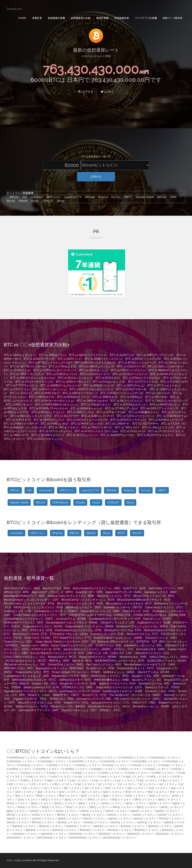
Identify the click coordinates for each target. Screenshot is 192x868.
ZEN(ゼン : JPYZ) (110, 710)
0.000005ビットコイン (52, 761)
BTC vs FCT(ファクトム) (143, 382)
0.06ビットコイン (159, 777)
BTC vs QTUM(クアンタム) (121, 408)
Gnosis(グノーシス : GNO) (161, 638)
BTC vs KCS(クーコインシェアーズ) (122, 393)
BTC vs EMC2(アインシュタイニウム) (33, 378)
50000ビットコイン (65, 830)
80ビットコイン (46, 796)
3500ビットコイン (69, 818)
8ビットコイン (73, 788)
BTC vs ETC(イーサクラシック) (34, 382)
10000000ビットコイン (52, 838)
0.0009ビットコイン (103, 769)
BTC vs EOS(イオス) (108, 378)
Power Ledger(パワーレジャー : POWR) (76, 672)
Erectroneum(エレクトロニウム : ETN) (78, 630)
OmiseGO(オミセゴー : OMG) (66, 664)
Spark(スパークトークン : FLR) (117, 684)
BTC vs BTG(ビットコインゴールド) (50, 363)
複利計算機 (102, 18)
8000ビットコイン (44, 822)
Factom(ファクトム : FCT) (142, 634)
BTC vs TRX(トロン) (127, 427)
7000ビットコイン (18, 822)
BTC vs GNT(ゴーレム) (131, 386)
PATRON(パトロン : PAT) (18, 668)
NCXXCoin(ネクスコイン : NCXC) (26, 661)
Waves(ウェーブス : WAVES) (68, 706)
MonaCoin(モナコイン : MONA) (98, 657)
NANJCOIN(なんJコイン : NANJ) (169, 657)
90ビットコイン (91, 796)
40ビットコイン (69, 792)
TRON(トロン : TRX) (61, 699)
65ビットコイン (157, 792)
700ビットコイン (76, 807)
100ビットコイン (136, 796)
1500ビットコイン (166, 811)
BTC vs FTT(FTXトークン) (22, 386)
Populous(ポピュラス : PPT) (32, 672)
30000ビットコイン (132, 826)
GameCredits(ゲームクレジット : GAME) (118, 638)
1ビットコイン (107, 784)
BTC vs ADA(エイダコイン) (20, 355)
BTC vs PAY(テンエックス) (87, 424)
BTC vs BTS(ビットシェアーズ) (137, 363)
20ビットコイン (158, 788)
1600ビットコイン (18, 815)
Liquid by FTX (72, 197)
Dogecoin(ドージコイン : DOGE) (43, 626)
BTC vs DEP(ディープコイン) (128, 370)
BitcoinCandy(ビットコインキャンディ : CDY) (31, 600)
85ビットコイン (69, 796)
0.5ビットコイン (170, 780)
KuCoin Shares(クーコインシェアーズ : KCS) (57, 653)
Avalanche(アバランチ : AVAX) (123, 592)
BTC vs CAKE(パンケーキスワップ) (167, 401)
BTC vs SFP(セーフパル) (111, 412)
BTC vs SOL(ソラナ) (66, 416)
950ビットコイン (17, 811)
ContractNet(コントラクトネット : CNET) (28, 619)
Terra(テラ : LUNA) (39, 695)
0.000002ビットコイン (133, 757)
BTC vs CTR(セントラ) (63, 366)
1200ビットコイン (91, 811)
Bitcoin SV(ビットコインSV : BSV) (154, 596)
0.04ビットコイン (110, 777)
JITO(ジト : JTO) (123, 649)
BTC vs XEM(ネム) (131, 397)
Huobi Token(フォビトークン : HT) (72, 645)
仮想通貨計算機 (56, 18)
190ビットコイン (168, 799)
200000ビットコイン (82, 834)
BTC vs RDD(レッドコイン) (48, 412)
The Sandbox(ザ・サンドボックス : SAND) (135, 695)
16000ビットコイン (51, 826)
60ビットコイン (135, 792)
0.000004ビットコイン (21, 761)
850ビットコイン (147, 807)
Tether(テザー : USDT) (66, 695)
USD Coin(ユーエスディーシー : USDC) (137, 699)
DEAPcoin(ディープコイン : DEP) (23, 623)
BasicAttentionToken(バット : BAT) (24, 596)
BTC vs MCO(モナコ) (42, 397)
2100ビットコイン (144, 815)
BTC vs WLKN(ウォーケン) (48, 435)
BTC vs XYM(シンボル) (55, 424)
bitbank (22, 201)
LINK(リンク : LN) (97, 653)
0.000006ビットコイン (83, 761)
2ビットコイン (127, 784)
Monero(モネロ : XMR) (133, 657)
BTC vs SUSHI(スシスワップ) (166, 420)
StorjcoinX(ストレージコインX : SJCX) (119, 687)
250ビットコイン (41, 803)
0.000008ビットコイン (146, 761)
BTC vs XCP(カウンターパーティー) (55, 370)
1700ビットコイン (43, 815)
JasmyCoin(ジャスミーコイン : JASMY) (87, 649)
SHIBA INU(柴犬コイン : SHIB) (111, 680)
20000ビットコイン (78, 826)
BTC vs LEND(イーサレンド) (73, 382)
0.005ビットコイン (84, 773)
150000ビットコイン (54, 834)
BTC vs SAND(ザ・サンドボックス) (25, 427)
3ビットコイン (148, 784)
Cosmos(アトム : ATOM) (71, 619)
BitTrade (89, 197)
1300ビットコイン (116, 811)
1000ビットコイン (41, 811)
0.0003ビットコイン (115, 765)
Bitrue (59, 201)
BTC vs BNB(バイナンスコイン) (104, 359)
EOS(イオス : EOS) (41, 630)
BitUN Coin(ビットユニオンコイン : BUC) (38, 607)
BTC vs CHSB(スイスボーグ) (21, 424)
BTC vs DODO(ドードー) (95, 374)
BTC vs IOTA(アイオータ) (131, 389)
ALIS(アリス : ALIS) (134, 588)
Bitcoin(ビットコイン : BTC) (114, 596)
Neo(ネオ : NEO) (82, 661)
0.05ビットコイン (134, 777)
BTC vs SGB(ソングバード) (98, 416)
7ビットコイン (52, 788)
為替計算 (37, 18)
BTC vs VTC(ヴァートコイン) (166, 431)
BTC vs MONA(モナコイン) (74, 397)
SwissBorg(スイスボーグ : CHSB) (122, 691)
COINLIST (47, 201)
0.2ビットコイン (102, 780)
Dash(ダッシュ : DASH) (157, 619)
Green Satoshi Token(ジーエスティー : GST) (62, 642)
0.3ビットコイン (125, 780)
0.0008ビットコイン (75, 769)
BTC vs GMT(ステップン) (49, 420)
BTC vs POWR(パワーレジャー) (49, 408)
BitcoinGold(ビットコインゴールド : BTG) (29, 604)
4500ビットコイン (120, 818)
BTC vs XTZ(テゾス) (174, 424)
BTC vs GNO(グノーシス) (99, 386)
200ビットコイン (17, 803)
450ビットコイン (136, 803)
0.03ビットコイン (85, 777)
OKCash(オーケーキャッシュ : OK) (24, 664)
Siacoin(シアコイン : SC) (146, 680)
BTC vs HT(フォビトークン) (164, 386)
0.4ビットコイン (148, 780)
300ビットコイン (65, 803)
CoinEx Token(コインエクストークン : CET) (39, 615)
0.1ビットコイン (79, 780)
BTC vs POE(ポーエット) (96, 405)
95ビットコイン (113, 796)
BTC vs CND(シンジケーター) (166, 366)
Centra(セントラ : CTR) (18, 611)
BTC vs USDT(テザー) (145, 424)
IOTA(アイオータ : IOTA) (46, 649)
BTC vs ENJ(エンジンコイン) (75, 378)
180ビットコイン (145, 799)
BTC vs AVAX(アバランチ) (39, 359)
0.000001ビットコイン (102, 757)
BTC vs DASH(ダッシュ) (94, 370)
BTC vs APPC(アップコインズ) (155, 355)
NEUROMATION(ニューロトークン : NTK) (120, 661)
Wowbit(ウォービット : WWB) (151, 706)
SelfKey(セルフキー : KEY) (75, 680)
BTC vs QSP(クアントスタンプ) (159, 408)
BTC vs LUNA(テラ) (118, 424)
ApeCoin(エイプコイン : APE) (166, 588)
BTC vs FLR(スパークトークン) (135, 416)
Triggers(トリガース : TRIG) (30, 699)
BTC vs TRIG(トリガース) (97, 427)
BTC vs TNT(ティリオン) (64, 427)
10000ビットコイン (96, 822)
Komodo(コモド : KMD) (151, 649)
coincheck (36, 197)
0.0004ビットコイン (143, 765)
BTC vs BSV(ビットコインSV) (143, 359)
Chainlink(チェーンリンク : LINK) (100, 611)
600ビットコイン (28, 807)
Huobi (34, 201)
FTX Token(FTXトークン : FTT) (72, 638)
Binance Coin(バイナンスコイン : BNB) (71, 596)
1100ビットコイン (66, 811)
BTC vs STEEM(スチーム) (172, 416)
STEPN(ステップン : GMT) (78, 687)
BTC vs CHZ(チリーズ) (131, 366)
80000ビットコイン (147, 830)
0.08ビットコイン (31, 780)
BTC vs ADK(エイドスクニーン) (88, 355)
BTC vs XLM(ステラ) (18, 420)
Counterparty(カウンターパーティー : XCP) (115, 619)
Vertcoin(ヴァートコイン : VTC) (110, 703)
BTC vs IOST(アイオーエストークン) (92, 389)
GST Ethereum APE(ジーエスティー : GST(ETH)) (120, 642)
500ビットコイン (160, 803)
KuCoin (115, 197)
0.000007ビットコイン (115, 761)
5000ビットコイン (145, 818)
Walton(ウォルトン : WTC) (32, 706)
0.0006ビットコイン (19, 769)
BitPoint (161, 197)
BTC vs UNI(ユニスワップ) (158, 427)
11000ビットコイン (122, 822)
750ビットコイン (100, 807)
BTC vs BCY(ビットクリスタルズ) (95, 363)
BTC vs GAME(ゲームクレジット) (61, 386)
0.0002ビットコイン (87, 765)
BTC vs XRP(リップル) (80, 412)
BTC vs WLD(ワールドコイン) (155, 435)
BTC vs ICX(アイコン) (17, 389)
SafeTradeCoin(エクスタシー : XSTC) (34, 680)
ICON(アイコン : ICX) (108, 645)
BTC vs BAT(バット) (70, 359)
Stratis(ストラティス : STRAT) (162, 687)
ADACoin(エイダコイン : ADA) (22, 588)
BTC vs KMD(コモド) (47, 393)
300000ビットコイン (140, 834)
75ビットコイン (24, 796)
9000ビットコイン (69, 822)
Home (22, 18)
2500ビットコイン (18, 818)
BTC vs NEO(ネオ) (156, 397)
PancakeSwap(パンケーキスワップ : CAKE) (150, 664)
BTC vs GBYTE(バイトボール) (28, 366)
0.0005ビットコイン (171, 765)
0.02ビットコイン (61, 777)
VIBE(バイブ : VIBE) (144, 703)
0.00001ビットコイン (31, 765)
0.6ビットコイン (17, 784)
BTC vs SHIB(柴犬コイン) (144, 412)
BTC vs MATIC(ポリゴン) (165, 405)
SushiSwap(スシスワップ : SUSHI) (80, 691)
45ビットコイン (91, 792)
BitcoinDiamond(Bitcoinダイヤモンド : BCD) (144, 600)
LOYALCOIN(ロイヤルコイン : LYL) (24, 657)
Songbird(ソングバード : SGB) (78, 684)
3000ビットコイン (43, 818)
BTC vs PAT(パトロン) (19, 405)
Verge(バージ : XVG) (76, 703)
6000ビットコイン (171, 818)
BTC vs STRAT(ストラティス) (128, 420)
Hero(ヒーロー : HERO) (35, 645)
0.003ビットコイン (32, 773)
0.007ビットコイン (137, 773)
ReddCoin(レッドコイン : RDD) (110, 676)
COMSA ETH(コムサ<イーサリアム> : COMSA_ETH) (99, 615)
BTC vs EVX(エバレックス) (109, 382)
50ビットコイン (113, 792)
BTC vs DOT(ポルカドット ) (130, 405)
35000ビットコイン (160, 826)
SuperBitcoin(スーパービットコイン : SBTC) (30, 691)
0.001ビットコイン (130, 769)
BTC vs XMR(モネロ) (105, 397)
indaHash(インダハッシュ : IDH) (143, 645)
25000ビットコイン (105, 826)
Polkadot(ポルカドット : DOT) (136, 668)
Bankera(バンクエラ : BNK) (160, 592)
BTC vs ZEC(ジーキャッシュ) (45, 439)
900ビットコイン (171, 807)
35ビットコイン (47, 792)
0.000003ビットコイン (164, 757)
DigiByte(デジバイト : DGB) (154, 623)
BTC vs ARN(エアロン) (53, 355)
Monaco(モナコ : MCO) (62, 657)
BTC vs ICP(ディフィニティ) (27, 374)
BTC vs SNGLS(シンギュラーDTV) (31, 416)
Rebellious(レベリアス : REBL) (70, 676)
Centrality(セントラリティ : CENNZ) (56, 611)
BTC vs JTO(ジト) (21, 393)
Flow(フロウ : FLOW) (37, 638)
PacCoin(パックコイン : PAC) (104, 664)
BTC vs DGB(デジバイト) (62, 374)
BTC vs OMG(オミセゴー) (92, 401)
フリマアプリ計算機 (146, 18)
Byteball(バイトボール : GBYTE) (123, 607)
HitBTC (127, 197)
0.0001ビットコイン (59, 765)
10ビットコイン (115, 788)
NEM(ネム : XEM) (59, 661)
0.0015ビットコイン (157, 769)
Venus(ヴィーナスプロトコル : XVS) (39, 703)
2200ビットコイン (169, 815)
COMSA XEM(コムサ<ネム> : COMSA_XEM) (159, 615)
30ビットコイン (25, 792)
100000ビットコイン (25, 834)
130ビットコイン (28, 799)
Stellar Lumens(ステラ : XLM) (41, 687)
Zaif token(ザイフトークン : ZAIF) (38, 710)
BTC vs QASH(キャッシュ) (86, 408)
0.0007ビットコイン (47, 769)
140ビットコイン (51, 799)
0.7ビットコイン (39, 784)
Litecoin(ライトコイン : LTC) (152, 653)
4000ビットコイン (94, 818)
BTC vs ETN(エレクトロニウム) (142, 378)
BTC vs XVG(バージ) (133, 431)
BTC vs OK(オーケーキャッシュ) (54, 401)
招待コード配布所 (173, 18)
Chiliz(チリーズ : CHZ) (136, 611)
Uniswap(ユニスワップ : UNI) (94, 699)
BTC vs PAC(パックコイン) (127, 401)
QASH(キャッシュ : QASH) (119, 672)
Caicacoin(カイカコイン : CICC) (164, 607)
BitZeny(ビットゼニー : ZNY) (83, 607)
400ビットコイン (112, 803)
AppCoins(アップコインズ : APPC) (52, 592)
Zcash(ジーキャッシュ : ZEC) (79, 710)
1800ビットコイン (68, 815)
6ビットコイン (32, 788)
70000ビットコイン (119, 830)
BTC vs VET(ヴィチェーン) (56, 431)
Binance (102, 197)
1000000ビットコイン (20, 838)
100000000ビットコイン (85, 838)
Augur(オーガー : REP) (89, 592)
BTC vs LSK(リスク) (158, 393)
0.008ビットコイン (163, 773)
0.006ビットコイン (111, 773)
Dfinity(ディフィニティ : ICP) (117, 623)
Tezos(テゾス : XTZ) (94, 695)
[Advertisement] (96, 126)
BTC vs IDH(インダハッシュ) (50, 389)
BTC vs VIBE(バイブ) (16, 435)
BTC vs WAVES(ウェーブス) (117, 435)
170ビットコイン (121, 799)
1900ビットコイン (93, 815)
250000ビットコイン (111, 834)
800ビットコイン (123, 807)
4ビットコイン (168, 784)
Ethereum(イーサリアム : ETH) (123, 630)
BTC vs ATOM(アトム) (17, 370)
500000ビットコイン (169, 834)
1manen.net (14, 9)
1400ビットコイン (141, 811)
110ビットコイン (159, 796)
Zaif (24, 197)
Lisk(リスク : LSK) (121, 653)
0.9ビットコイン (85, 784)
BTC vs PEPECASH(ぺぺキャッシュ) (57, 405)
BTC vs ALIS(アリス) (122, 355)
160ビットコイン (98, 799)
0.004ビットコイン (58, 773)
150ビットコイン (75, 799)
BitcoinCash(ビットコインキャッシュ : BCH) (88, 600)
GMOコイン (53, 197)
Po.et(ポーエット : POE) (100, 668)
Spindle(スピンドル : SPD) (154, 684)
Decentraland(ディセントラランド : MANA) (72, 623)
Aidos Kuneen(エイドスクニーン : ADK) (96, 588)
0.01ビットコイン (36, 777)
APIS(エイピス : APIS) (16, 592)
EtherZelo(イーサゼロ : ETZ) (30, 634)
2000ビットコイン (119, 815)
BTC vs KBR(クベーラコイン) (80, 393)
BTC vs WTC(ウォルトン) (82, 435)
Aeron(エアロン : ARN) (56, 588)
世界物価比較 (122, 18)
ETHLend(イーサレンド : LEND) (69, 634)
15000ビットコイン (24, 826)
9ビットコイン (94, 788)
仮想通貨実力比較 (81, 18)
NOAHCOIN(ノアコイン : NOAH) (167, 661)
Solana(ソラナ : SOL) (44, 684)
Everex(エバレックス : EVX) (107, 634)
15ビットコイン (136, 788)
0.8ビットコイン (62, 784)
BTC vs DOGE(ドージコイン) (130, 374)
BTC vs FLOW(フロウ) (174, 382)
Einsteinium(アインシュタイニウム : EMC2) (142, 626)
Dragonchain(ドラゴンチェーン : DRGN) (89, 626)
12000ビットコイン (149, 822)
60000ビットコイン (92, 830)
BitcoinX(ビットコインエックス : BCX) (80, 604)
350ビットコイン (88, 803)
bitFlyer (13, 197)
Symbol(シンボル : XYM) (160, 691)
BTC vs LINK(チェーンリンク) (97, 366)
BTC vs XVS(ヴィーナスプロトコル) (96, 431)
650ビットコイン (52, 807)
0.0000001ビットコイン (70, 757)
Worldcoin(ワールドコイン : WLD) (109, 706)
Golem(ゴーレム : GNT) (18, 642)
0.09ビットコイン (56, 780)
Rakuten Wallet (144, 197)
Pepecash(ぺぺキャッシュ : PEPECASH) (60, 668)
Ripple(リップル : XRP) (145, 676)
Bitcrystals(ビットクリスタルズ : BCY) (129, 604)
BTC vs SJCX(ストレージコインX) (87, 420)
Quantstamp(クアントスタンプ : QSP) (26, 676)
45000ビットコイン (38, 830)
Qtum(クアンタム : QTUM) (153, 672)
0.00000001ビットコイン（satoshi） (29, 757)
